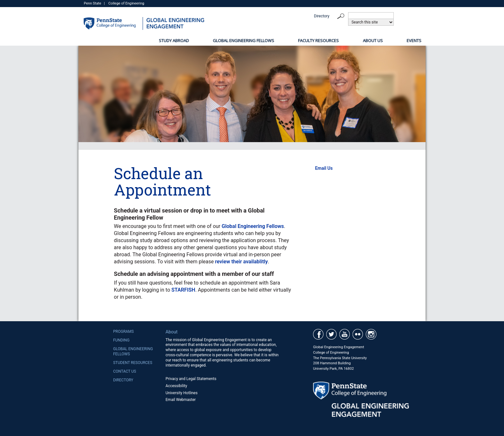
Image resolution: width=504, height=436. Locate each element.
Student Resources (133, 363)
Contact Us (125, 371)
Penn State (93, 3)
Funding (121, 340)
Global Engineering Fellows (243, 41)
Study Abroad (174, 41)
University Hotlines (182, 393)
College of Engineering (126, 3)
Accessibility (176, 386)
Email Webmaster (181, 400)
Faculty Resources (318, 41)
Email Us (324, 168)
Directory (322, 16)
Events (414, 41)
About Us (373, 41)
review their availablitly (241, 262)
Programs (123, 332)
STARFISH (183, 290)
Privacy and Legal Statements (191, 379)
